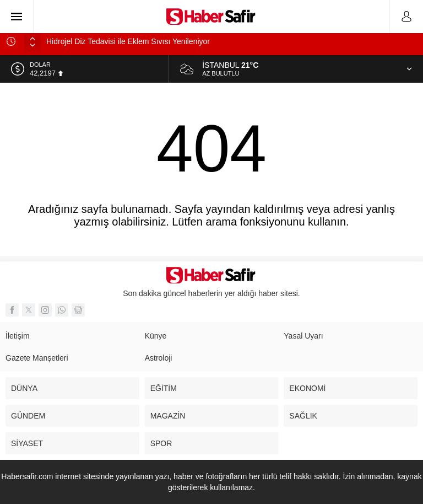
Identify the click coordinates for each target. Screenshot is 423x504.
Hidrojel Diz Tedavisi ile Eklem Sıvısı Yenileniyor (128, 41)
